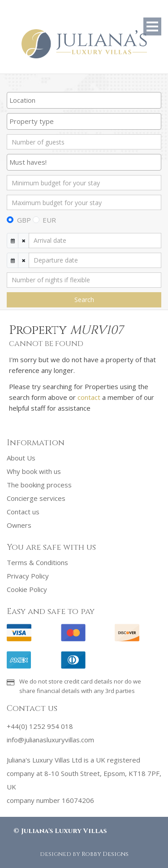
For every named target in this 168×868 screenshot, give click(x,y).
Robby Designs (105, 854)
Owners (19, 525)
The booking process (39, 485)
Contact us (23, 512)
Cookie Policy (27, 589)
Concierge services (36, 498)
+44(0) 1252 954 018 (40, 726)
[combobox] (84, 100)
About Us (21, 458)
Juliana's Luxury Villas (64, 831)
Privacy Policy (28, 576)
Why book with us (34, 471)
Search (84, 300)
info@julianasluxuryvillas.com (50, 740)
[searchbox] (84, 100)
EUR (49, 220)
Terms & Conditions (37, 562)
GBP (24, 220)
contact (89, 397)
